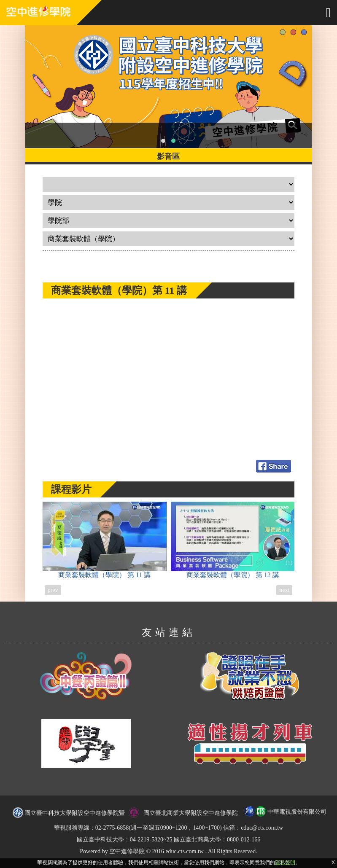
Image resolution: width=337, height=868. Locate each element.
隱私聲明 (285, 863)
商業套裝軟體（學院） (105, 540)
